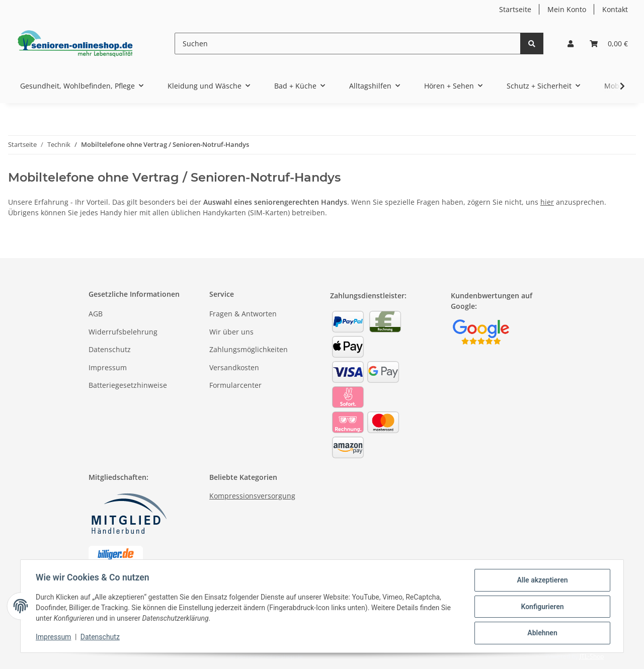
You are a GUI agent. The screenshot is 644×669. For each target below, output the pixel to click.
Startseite (515, 9)
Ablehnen (541, 633)
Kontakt (615, 9)
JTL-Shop (592, 656)
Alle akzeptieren (541, 581)
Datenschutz (110, 349)
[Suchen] (348, 44)
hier (547, 202)
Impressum (108, 367)
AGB (96, 314)
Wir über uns (231, 332)
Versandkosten (234, 367)
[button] (571, 44)
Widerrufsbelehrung (123, 332)
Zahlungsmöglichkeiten (249, 349)
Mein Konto (567, 9)
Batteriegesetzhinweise (128, 385)
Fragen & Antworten (243, 314)
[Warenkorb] (609, 44)
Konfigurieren (541, 607)
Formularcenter (235, 385)
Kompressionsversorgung (252, 496)
